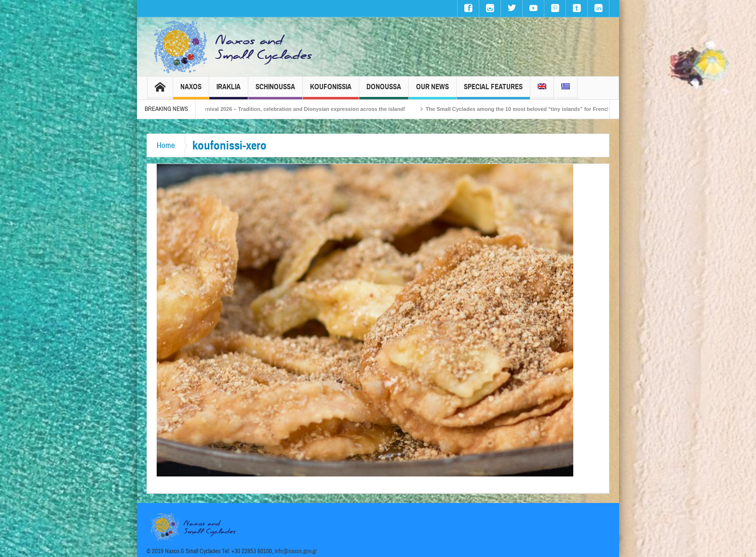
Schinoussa (275, 91)
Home (166, 145)
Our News (432, 91)
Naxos (191, 91)
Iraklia (229, 91)
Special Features (493, 91)
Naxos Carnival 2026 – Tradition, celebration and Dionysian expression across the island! (299, 109)
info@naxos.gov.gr (296, 551)
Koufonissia (331, 91)
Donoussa (384, 91)
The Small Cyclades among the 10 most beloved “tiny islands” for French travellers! (538, 109)
